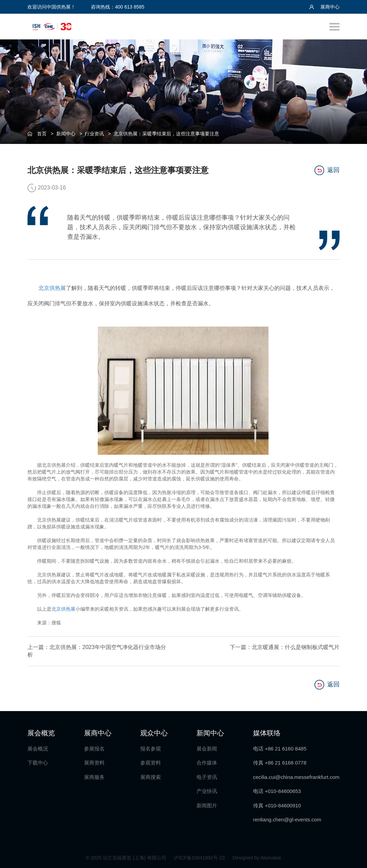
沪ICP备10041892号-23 (200, 858)
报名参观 (151, 749)
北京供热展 (52, 288)
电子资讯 (207, 777)
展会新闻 (207, 749)
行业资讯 (94, 134)
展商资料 (94, 763)
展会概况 (38, 749)
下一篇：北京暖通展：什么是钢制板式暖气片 (285, 647)
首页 (42, 134)
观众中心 (154, 733)
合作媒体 (207, 763)
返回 (327, 170)
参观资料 (151, 763)
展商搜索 (151, 777)
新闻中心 (66, 134)
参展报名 (94, 749)
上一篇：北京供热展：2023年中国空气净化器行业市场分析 (97, 651)
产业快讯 (207, 791)
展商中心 (324, 7)
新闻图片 (207, 805)
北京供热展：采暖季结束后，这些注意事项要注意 (166, 134)
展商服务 (94, 777)
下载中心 (38, 763)
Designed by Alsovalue (257, 858)
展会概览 (41, 733)
